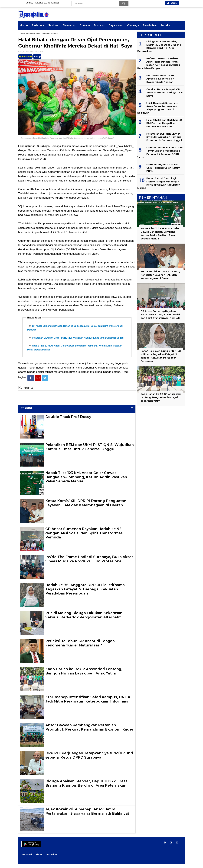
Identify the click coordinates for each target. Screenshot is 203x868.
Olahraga (133, 25)
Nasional (54, 25)
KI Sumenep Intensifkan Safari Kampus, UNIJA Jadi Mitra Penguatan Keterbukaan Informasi (88, 703)
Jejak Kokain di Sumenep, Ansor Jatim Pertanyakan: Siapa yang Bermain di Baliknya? (87, 815)
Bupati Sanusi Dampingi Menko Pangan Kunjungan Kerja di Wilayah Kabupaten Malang (159, 183)
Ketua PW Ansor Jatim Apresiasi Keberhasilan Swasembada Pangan (160, 79)
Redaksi (27, 858)
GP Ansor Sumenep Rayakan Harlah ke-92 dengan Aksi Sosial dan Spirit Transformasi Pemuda (84, 537)
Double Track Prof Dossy (68, 420)
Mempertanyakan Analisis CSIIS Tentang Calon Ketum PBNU (163, 168)
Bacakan (25, 56)
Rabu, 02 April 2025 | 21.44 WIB (31, 52)
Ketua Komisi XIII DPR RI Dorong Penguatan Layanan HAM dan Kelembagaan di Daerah (86, 507)
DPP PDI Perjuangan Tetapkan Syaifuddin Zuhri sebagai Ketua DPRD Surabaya (89, 759)
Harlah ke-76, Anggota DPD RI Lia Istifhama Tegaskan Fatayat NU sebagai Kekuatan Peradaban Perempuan (85, 593)
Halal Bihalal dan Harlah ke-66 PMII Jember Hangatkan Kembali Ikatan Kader (164, 123)
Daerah (68, 25)
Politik (55, 34)
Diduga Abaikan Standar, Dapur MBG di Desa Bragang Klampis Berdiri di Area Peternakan (86, 787)
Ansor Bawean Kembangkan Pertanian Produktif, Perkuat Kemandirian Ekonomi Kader (89, 731)
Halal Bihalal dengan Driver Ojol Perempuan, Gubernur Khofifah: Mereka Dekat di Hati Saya (75, 43)
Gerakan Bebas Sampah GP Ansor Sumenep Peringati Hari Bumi (165, 92)
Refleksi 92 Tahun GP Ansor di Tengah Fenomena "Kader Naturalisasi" (80, 647)
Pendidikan (150, 25)
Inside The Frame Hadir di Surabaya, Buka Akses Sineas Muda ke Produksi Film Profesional (89, 563)
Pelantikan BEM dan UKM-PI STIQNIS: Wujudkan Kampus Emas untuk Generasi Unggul (78, 340)
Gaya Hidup (116, 25)
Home (24, 25)
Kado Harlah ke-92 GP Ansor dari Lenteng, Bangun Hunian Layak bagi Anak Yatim (84, 675)
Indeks (166, 25)
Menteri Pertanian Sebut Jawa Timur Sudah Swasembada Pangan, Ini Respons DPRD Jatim (160, 152)
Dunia (83, 25)
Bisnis (98, 25)
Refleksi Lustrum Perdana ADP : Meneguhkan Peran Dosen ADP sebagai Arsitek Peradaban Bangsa (159, 63)
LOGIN (172, 3)
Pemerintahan (34, 34)
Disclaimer (52, 858)
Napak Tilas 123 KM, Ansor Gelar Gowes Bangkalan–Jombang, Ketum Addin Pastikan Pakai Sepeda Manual (86, 481)
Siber (39, 858)
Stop (37, 56)
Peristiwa (38, 25)
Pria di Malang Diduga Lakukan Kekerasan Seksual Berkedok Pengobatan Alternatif (84, 619)
